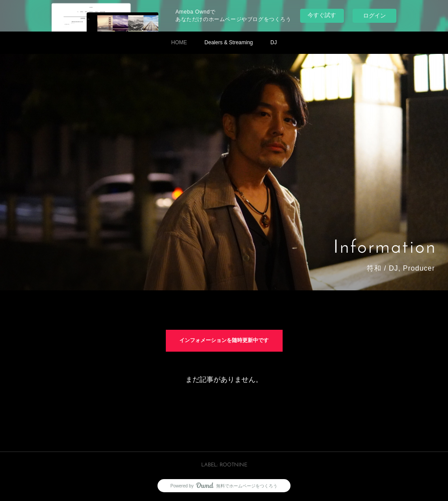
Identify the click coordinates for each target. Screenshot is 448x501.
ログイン (374, 16)
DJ (274, 42)
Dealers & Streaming (229, 42)
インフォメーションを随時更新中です (224, 341)
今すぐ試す (322, 15)
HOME (179, 42)
